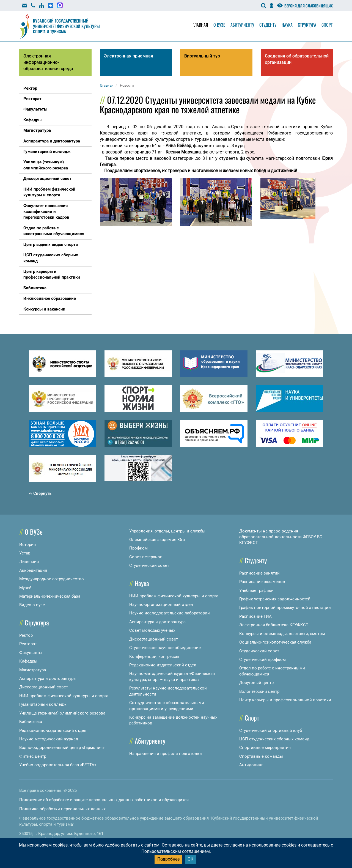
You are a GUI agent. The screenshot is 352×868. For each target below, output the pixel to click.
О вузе (219, 25)
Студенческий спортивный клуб (271, 730)
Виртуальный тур (202, 56)
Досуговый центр (256, 683)
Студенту (268, 25)
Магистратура (33, 670)
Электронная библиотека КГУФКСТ (274, 625)
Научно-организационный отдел (161, 605)
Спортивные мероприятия (265, 748)
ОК (190, 859)
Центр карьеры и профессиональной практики (285, 700)
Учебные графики (256, 590)
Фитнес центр (33, 756)
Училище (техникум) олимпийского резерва (62, 713)
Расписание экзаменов (262, 582)
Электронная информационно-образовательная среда (48, 62)
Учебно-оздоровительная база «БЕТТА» (58, 765)
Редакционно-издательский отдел (53, 730)
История (28, 545)
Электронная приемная (129, 56)
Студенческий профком (262, 660)
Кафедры (28, 661)
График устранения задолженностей (275, 599)
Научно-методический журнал (49, 739)
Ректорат (28, 644)
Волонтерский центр (259, 691)
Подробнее (168, 859)
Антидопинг (251, 765)
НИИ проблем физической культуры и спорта (64, 696)
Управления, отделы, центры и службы (167, 531)
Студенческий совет (149, 565)
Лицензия (29, 562)
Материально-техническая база (50, 596)
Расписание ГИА (255, 616)
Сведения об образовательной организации (297, 59)
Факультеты (31, 653)
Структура (307, 25)
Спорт (327, 25)
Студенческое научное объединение (165, 648)
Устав (25, 553)
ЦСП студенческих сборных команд (274, 739)
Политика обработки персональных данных (62, 809)
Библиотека (31, 722)
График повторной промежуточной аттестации (285, 608)
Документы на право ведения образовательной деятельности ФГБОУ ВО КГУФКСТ (281, 537)
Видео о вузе (32, 605)
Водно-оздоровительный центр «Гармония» (62, 748)
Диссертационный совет (44, 687)
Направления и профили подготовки (166, 754)
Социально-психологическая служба (275, 642)
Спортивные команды (261, 756)
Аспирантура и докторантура (47, 679)
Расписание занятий (259, 573)
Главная (200, 25)
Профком (138, 548)
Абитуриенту (242, 25)
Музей (25, 588)
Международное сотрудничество (52, 579)
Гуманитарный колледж (43, 704)
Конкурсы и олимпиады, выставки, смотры (282, 634)
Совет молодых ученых (152, 630)
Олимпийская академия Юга (157, 540)
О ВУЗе (34, 532)
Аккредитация (33, 570)
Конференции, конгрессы (154, 657)
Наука (287, 25)
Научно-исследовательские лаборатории (170, 613)
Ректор (26, 635)
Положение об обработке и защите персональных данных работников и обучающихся (104, 800)
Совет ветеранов (146, 557)
